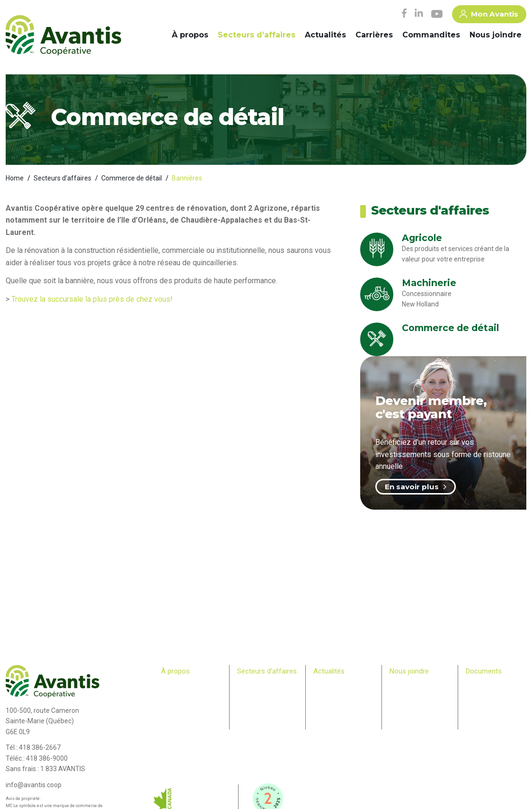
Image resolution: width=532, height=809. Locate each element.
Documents (484, 671)
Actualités (325, 35)
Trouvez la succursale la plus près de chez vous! (92, 299)
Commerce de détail (132, 178)
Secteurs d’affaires (257, 35)
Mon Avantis (489, 16)
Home (15, 178)
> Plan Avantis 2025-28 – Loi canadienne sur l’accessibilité (496, 694)
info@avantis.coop (34, 785)
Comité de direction (187, 694)
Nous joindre (496, 35)
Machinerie (252, 694)
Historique (174, 685)
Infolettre (325, 694)
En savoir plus (416, 487)
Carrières (374, 35)
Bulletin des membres (189, 740)
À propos (190, 35)
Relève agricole (181, 731)
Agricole (248, 685)
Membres (173, 721)
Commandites (431, 35)
